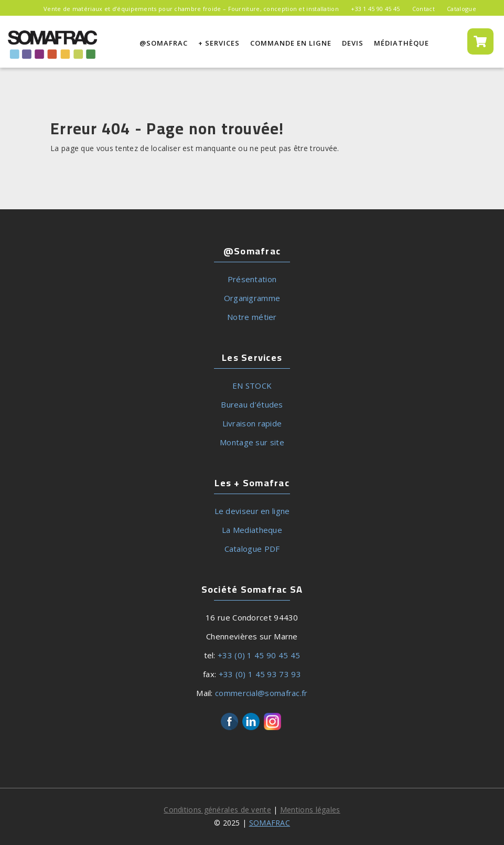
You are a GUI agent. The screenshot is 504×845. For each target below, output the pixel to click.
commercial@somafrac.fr (261, 693)
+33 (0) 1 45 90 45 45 (259, 655)
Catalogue (462, 9)
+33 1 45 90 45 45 (375, 9)
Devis (353, 43)
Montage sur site (252, 442)
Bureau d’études (252, 404)
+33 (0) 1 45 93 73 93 (260, 674)
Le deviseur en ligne (252, 511)
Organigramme (252, 298)
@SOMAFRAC (164, 43)
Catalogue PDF (252, 549)
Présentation (252, 279)
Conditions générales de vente (217, 810)
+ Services (219, 43)
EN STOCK (252, 386)
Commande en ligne (291, 44)
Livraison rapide (252, 423)
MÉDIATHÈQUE (401, 44)
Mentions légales (310, 810)
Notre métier (252, 317)
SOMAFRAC (270, 823)
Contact (423, 9)
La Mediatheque (252, 530)
